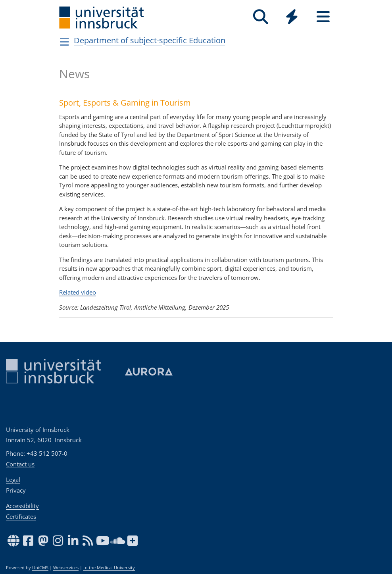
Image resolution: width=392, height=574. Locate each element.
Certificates (21, 516)
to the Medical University (109, 568)
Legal (13, 480)
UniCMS (40, 568)
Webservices (66, 568)
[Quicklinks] (292, 17)
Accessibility (22, 506)
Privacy (16, 490)
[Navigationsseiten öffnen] (64, 42)
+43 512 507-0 (47, 453)
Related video (78, 292)
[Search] (260, 17)
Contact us (20, 464)
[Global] (292, 18)
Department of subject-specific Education (150, 40)
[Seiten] (323, 17)
